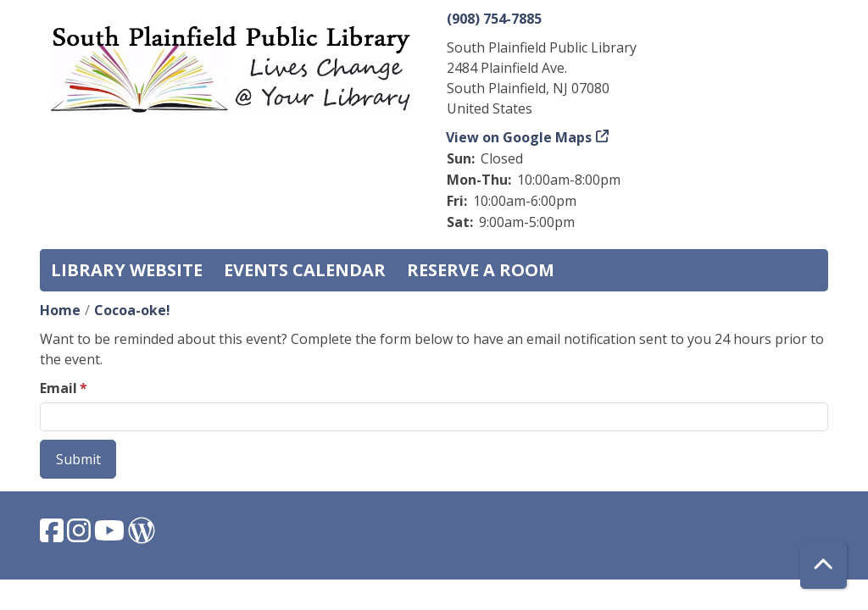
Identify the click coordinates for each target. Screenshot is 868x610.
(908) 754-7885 (494, 19)
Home (60, 310)
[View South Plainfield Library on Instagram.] (81, 535)
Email (58, 388)
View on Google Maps (519, 137)
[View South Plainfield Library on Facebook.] (53, 535)
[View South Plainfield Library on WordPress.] (142, 535)
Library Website (127, 270)
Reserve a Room (481, 270)
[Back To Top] (823, 566)
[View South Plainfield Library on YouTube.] (111, 535)
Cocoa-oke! (132, 310)
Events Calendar (305, 270)
